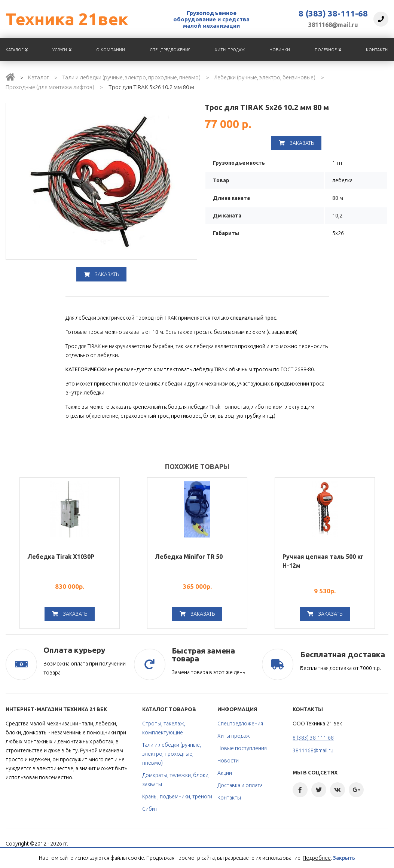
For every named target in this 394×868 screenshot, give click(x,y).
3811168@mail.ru (333, 25)
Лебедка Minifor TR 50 (189, 557)
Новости (228, 761)
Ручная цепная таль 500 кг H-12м (323, 561)
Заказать (101, 274)
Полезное (328, 50)
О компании (111, 50)
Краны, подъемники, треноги (177, 797)
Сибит (150, 809)
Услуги (62, 50)
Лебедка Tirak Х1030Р (61, 557)
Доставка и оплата (240, 785)
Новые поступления (242, 748)
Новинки (280, 50)
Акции (225, 773)
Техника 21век (67, 19)
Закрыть (344, 858)
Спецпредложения (170, 50)
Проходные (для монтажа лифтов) (50, 87)
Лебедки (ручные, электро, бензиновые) (265, 77)
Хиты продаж (230, 50)
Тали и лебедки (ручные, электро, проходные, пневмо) (131, 77)
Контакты (377, 50)
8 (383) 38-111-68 (333, 13)
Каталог (17, 50)
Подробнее (317, 858)
